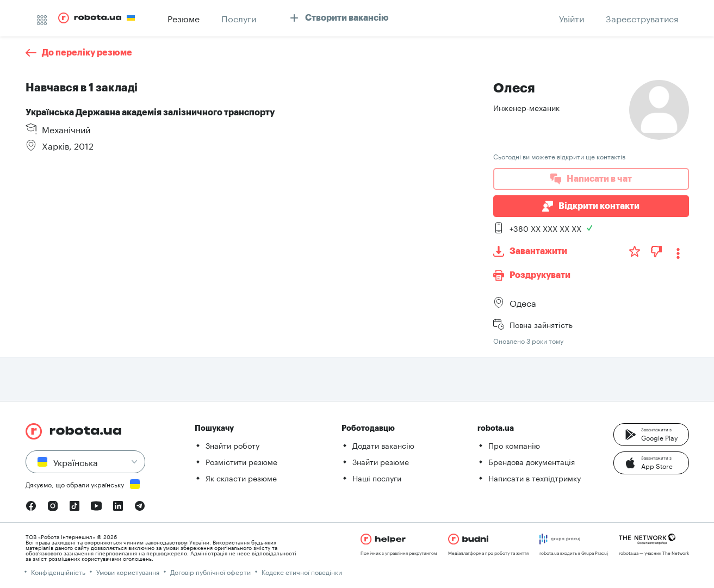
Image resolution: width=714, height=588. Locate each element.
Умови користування (128, 571)
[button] (651, 435)
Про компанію (514, 445)
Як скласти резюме (241, 478)
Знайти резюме (381, 461)
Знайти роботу (232, 445)
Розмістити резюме (241, 461)
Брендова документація (532, 461)
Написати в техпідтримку (535, 478)
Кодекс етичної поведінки (302, 571)
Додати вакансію (383, 445)
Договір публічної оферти (210, 571)
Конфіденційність (58, 571)
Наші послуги (377, 478)
